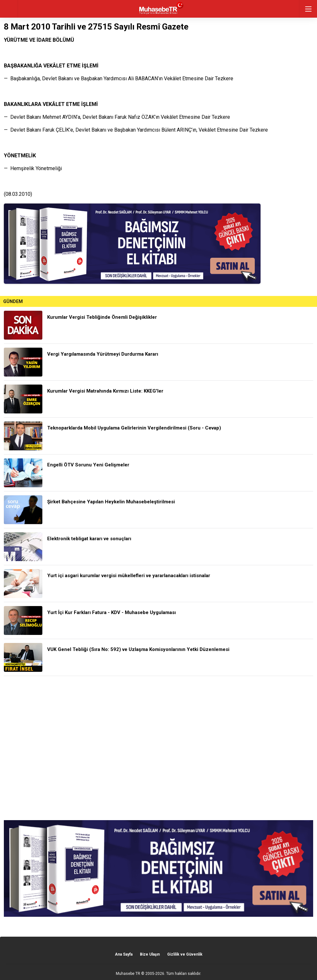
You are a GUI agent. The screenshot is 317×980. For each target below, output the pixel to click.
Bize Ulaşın (150, 954)
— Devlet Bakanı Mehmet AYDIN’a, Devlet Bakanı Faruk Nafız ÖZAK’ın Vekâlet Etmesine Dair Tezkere (117, 117)
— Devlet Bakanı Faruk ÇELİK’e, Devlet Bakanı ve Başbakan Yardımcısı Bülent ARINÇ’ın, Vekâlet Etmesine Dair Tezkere (136, 130)
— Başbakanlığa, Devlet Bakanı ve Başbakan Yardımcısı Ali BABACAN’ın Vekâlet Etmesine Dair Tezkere (119, 78)
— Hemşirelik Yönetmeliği (33, 168)
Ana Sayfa (124, 954)
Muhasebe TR (128, 974)
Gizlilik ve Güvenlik (185, 954)
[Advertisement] (158, 748)
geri (9, 9)
